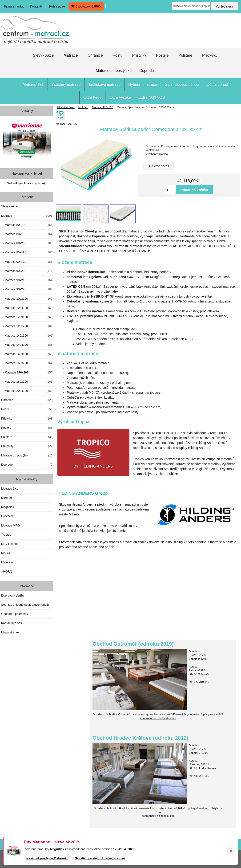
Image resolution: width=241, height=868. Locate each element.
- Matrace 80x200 (27, 243)
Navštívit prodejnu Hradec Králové (100, 858)
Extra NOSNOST (153, 97)
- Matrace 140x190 (27, 336)
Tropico (6, 535)
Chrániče (95, 55)
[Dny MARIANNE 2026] (27, 140)
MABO (6, 553)
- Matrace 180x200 (27, 382)
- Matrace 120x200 (27, 326)
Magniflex (8, 507)
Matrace (83, 107)
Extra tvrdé (92, 97)
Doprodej (147, 71)
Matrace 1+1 (33, 84)
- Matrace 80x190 (27, 225)
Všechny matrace (66, 84)
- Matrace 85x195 (27, 252)
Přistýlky (139, 55)
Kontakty (36, 6)
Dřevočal (7, 516)
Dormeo (6, 498)
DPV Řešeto (9, 544)
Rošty (118, 55)
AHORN (7, 571)
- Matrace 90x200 (27, 271)
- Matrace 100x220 (27, 308)
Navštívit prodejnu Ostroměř (47, 858)
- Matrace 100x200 (27, 299)
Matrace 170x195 (103, 107)
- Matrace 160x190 (27, 354)
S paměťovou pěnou (182, 84)
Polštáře (185, 55)
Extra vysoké (120, 97)
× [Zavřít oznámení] (231, 851)
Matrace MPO (10, 525)
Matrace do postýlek (113, 71)
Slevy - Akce (43, 55)
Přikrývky (210, 55)
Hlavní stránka (13, 6)
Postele (162, 55)
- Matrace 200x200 (27, 391)
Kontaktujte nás (12, 623)
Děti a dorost (217, 84)
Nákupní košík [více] (27, 173)
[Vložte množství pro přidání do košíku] (170, 190)
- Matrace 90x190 (27, 262)
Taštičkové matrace (104, 84)
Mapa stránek (10, 632)
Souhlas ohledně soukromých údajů (25, 605)
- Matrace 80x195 (27, 234)
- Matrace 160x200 (27, 363)
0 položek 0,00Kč (86, 6)
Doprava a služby (13, 595)
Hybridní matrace (143, 84)
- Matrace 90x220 (27, 289)
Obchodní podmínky (15, 614)
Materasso (8, 562)
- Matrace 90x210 (27, 280)
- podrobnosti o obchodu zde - (158, 718)
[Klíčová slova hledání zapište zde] (191, 6)
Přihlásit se (57, 6)
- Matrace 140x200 (27, 345)
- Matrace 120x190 (27, 317)
